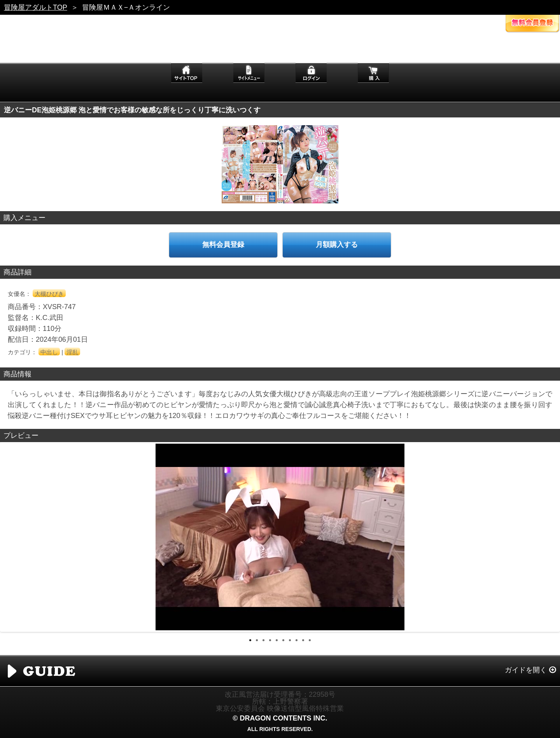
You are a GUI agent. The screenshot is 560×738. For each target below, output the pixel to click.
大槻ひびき (49, 294)
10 (310, 640)
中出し (49, 352)
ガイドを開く (526, 670)
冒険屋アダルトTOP (36, 7)
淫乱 (72, 352)
